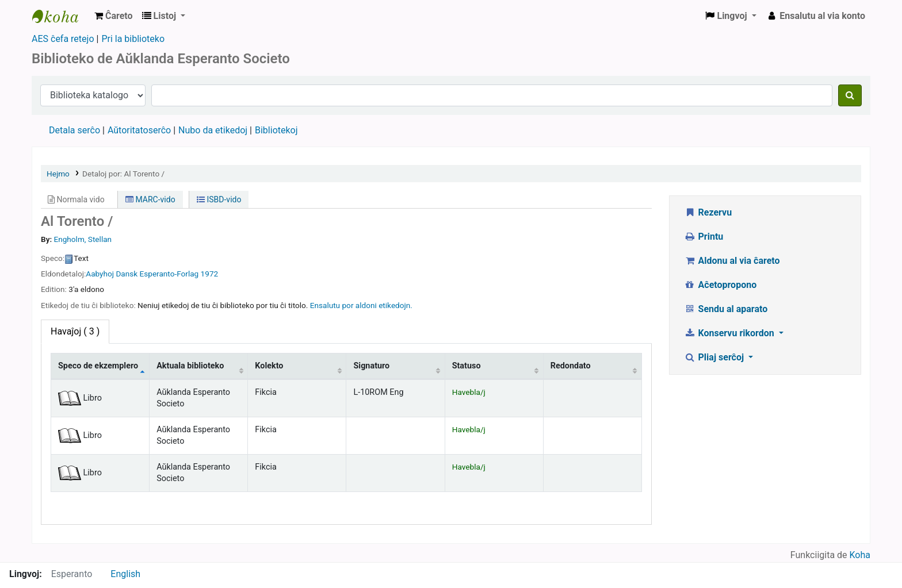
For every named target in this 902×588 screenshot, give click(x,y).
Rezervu (708, 212)
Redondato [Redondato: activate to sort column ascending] (571, 366)
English (125, 574)
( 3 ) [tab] (75, 331)
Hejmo (58, 174)
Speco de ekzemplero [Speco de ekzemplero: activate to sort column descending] (98, 366)
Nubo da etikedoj (213, 130)
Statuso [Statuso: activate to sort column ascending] (467, 366)
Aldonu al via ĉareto (732, 261)
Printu (704, 237)
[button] (114, 16)
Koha (860, 555)
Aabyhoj (100, 274)
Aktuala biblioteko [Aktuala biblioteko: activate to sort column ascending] (190, 366)
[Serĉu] (850, 95)
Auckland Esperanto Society (61, 16)
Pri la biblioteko (133, 39)
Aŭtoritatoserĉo (139, 130)
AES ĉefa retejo (63, 39)
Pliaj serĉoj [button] (715, 357)
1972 (210, 274)
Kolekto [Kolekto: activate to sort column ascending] (269, 366)
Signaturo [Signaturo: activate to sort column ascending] (371, 366)
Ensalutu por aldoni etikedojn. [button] (361, 305)
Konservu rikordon (730, 333)
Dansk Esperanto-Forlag (157, 274)
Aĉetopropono (720, 285)
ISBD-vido (219, 199)
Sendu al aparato (726, 309)
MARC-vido (150, 199)
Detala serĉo (74, 130)
